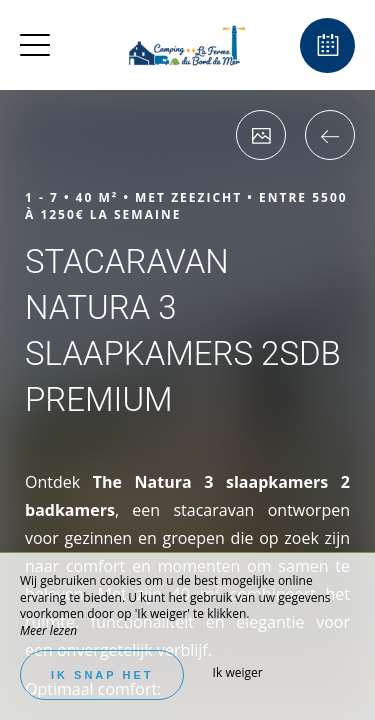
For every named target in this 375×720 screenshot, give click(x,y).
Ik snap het (102, 675)
